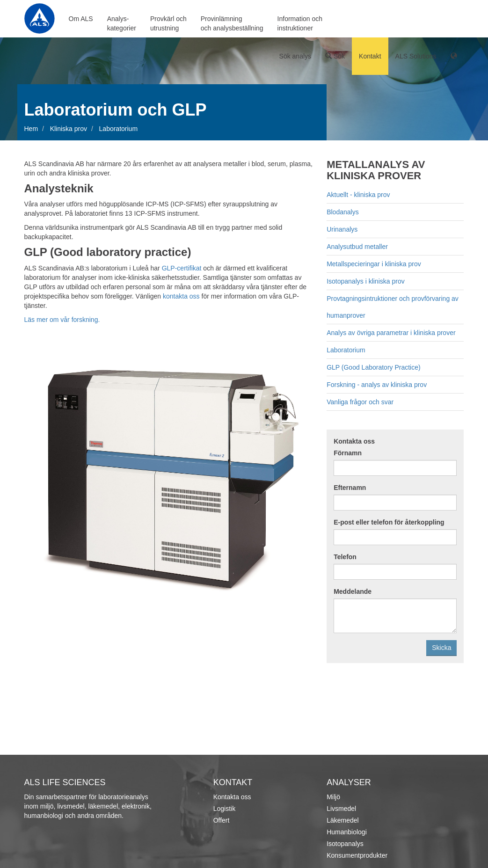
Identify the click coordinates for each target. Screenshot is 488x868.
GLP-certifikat (182, 268)
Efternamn (350, 488)
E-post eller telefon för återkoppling (389, 522)
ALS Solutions (416, 56)
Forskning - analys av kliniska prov (377, 385)
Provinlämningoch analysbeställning (232, 23)
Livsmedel (341, 809)
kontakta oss (181, 296)
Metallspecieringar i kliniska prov (374, 264)
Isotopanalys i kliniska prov (366, 281)
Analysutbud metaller (357, 247)
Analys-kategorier (122, 23)
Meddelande (353, 591)
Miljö (333, 797)
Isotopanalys (345, 844)
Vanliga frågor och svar (360, 402)
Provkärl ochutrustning (168, 23)
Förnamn (348, 453)
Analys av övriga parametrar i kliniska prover (391, 333)
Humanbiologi (347, 832)
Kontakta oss (354, 441)
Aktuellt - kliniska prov (358, 195)
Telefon (345, 557)
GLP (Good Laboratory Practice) (374, 367)
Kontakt (370, 56)
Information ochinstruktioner (300, 23)
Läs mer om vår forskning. (62, 320)
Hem (31, 129)
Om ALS (81, 19)
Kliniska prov (69, 129)
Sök (335, 56)
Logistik (224, 809)
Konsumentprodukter (357, 855)
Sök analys (295, 56)
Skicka (441, 648)
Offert (222, 820)
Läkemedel (343, 820)
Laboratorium (346, 350)
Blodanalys (343, 212)
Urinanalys (342, 229)
